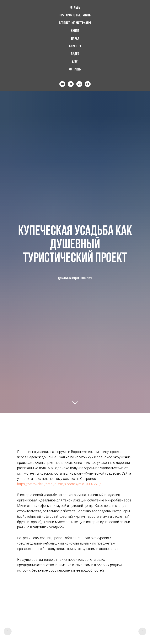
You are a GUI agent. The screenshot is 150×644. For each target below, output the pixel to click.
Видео (75, 54)
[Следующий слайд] (142, 631)
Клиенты (75, 46)
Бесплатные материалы (75, 23)
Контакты (75, 70)
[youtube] (62, 84)
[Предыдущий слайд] (8, 631)
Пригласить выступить (75, 15)
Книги (75, 31)
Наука (75, 39)
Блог (75, 62)
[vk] (79, 84)
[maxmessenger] (88, 84)
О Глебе (75, 8)
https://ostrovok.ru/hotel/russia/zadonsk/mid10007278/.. (60, 484)
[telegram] (71, 84)
